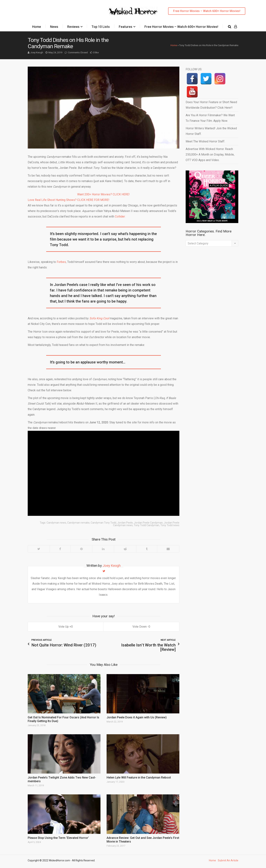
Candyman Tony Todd (103, 523)
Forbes (61, 262)
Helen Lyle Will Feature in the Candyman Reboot (139, 778)
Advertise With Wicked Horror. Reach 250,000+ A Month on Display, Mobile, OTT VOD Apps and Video (210, 155)
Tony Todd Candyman (146, 525)
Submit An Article (228, 860)
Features (126, 27)
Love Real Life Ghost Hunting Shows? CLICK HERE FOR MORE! (69, 200)
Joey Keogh (37, 52)
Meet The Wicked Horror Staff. (205, 141)
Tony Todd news (170, 525)
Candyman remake (78, 523)
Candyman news (56, 523)
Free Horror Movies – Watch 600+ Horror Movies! (207, 11)
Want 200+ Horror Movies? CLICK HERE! (103, 194)
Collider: (120, 216)
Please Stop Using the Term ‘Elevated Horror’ (58, 838)
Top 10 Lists (101, 27)
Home (37, 27)
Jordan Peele (125, 523)
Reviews (73, 27)
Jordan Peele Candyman (148, 523)
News (54, 27)
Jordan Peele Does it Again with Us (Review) (137, 717)
